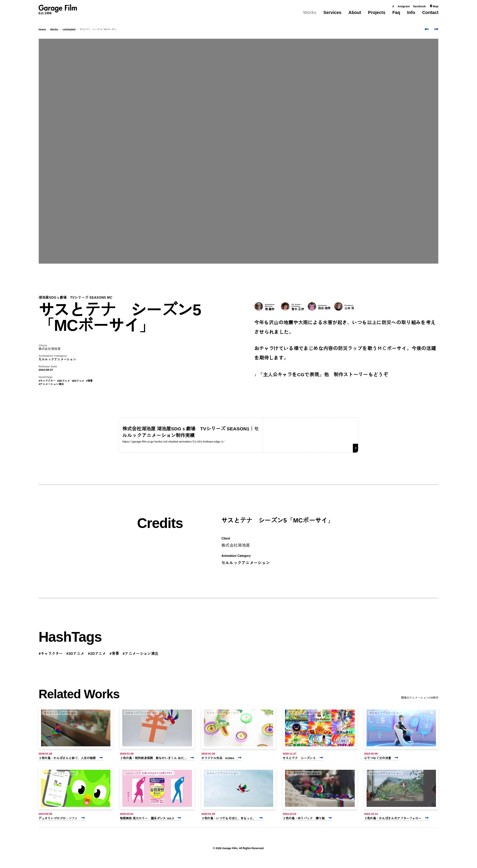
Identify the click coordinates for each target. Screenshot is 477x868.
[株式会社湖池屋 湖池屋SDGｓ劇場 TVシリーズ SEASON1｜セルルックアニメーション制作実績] (239, 435)
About (355, 12)
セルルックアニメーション (57, 359)
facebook (419, 6)
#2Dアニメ (78, 380)
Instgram (404, 6)
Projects (377, 12)
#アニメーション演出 (51, 384)
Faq (396, 12)
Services (332, 12)
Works (310, 12)
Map (434, 6)
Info (411, 12)
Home (42, 29)
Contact (430, 12)
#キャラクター (47, 380)
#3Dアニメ (64, 380)
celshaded (69, 29)
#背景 (89, 380)
